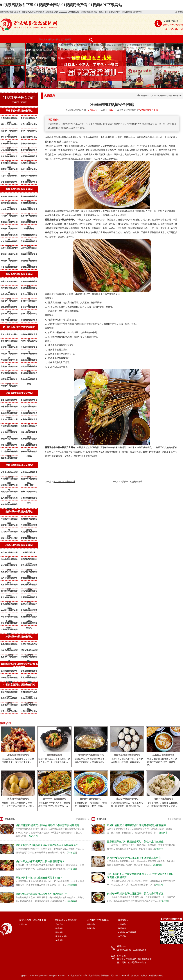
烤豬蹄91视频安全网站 (9, 354)
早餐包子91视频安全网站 (9, 144)
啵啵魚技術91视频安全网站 (29, 585)
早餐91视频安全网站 (29, 137)
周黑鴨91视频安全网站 (9, 526)
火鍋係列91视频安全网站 (19, 393)
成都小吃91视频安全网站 (9, 585)
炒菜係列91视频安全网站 (29, 705)
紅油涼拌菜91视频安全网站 (29, 526)
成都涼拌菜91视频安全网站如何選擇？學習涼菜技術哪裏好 (47, 825)
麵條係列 (59, 928)
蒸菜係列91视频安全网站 (9, 705)
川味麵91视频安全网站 (9, 216)
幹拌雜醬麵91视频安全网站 (29, 236)
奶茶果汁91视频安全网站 (9, 645)
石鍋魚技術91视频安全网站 (9, 624)
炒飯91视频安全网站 (29, 711)
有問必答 (122, 936)
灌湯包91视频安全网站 (9, 131)
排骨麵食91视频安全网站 (29, 261)
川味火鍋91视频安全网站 (29, 433)
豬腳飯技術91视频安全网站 (29, 624)
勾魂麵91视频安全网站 (9, 229)
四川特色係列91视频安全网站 (19, 327)
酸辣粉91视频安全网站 (29, 604)
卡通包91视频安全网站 (29, 183)
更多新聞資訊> (83, 819)
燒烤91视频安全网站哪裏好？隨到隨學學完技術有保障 (136, 825)
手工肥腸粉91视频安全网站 (9, 604)
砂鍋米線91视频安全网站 (9, 151)
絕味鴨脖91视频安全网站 (9, 566)
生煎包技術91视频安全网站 (29, 566)
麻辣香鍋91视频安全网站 (9, 341)
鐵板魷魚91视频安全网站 (9, 492)
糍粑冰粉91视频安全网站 (9, 572)
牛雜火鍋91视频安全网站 (29, 446)
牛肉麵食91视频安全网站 (29, 197)
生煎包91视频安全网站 (29, 119)
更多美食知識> (174, 819)
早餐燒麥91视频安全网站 (9, 119)
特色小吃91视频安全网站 (48, 45)
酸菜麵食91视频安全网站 (29, 268)
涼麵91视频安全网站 (9, 248)
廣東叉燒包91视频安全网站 (29, 678)
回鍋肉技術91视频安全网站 (9, 693)
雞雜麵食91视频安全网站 (9, 204)
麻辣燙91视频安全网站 (29, 426)
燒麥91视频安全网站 (9, 282)
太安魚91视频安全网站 (29, 374)
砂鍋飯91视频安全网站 (29, 335)
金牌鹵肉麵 (29, 229)
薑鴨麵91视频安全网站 (9, 255)
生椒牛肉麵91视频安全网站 (9, 268)
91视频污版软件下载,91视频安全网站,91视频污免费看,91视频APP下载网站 (61, 5)
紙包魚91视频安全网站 (9, 499)
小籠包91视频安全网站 (29, 144)
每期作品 (91, 928)
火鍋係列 (178, 96)
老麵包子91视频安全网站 (29, 176)
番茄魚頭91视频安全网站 (9, 374)
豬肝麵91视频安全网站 (9, 261)
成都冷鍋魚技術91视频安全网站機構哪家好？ (40, 861)
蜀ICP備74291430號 (120, 975)
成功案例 (133, 50)
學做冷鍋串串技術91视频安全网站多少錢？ (39, 878)
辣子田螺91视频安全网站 (29, 354)
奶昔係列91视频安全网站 (29, 657)
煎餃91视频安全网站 (29, 314)
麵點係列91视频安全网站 (19, 274)
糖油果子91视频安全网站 (29, 308)
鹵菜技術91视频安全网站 (29, 532)
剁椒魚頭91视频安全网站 (29, 367)
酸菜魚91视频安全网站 (29, 414)
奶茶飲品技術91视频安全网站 (9, 651)
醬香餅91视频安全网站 (29, 301)
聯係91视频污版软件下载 (72, 58)
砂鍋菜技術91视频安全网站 (29, 559)
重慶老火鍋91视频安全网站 (29, 439)
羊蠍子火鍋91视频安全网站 (29, 452)
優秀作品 (91, 924)
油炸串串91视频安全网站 (29, 499)
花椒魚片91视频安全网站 (29, 361)
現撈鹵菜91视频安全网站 (29, 519)
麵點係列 (59, 932)
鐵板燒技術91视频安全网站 (9, 505)
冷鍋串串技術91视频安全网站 (9, 617)
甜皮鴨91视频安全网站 (9, 348)
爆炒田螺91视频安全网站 (29, 479)
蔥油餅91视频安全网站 (29, 321)
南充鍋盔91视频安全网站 (29, 289)
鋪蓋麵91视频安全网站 (9, 236)
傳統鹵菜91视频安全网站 (9, 519)
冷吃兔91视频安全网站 (9, 553)
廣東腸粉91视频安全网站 (29, 579)
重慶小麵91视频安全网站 (157, 45)
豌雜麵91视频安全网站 (9, 197)
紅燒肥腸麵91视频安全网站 (9, 242)
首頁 (151, 96)
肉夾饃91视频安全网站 (9, 289)
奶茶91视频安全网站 (29, 644)
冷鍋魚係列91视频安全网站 (9, 426)
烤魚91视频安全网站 (138, 45)
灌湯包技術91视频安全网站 (9, 321)
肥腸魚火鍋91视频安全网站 (9, 459)
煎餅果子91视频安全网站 (9, 138)
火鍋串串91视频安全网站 (9, 433)
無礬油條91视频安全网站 (29, 157)
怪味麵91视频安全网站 (29, 255)
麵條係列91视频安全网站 (19, 189)
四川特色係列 (61, 936)
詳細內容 (33, 836)
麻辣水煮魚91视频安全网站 (9, 414)
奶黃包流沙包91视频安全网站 (9, 678)
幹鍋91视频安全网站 (29, 341)
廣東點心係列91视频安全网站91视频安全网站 (19, 665)
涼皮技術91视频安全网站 (9, 630)
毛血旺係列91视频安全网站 (9, 699)
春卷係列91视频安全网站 (9, 295)
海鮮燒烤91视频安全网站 (9, 479)
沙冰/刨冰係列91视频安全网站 (29, 651)
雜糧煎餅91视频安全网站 (9, 157)
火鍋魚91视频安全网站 (9, 420)
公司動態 (122, 924)
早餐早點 (59, 924)
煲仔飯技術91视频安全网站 (29, 611)
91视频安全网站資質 (159, 50)
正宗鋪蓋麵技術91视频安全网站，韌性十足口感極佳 (135, 842)
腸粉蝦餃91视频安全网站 (9, 672)
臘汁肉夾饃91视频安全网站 (29, 617)
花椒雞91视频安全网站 (9, 367)
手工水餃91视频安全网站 (9, 163)
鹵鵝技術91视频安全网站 (29, 539)
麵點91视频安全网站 (9, 124)
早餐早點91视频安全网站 (19, 111)
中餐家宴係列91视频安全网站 (19, 685)
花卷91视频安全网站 (29, 169)
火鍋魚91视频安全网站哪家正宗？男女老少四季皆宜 (135, 894)
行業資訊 (122, 928)
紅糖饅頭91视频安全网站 (9, 183)
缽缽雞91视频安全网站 (9, 611)
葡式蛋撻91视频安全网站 (29, 672)
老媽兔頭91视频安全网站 (9, 598)
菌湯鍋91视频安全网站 (29, 420)
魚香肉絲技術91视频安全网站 (29, 693)
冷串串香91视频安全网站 (9, 407)
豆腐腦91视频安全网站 (29, 163)
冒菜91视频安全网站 (9, 334)
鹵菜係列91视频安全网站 (19, 512)
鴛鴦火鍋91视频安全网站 (9, 401)
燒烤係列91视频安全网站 (19, 465)
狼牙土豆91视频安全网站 (9, 559)
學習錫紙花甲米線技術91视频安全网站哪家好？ (41, 894)
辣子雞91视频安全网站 (9, 361)
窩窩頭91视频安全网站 (9, 170)
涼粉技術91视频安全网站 (29, 572)
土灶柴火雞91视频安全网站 (9, 452)
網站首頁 (10, 50)
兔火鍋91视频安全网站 (29, 401)
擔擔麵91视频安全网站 (29, 210)
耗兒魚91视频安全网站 (29, 407)
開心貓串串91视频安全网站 (9, 592)
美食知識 (101, 819)
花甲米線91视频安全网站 (29, 592)
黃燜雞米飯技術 (29, 552)
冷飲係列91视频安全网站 (19, 637)
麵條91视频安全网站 (67, 45)
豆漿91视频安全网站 (9, 176)
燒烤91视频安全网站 (102, 45)
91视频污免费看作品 (107, 50)
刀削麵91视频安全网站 (9, 223)
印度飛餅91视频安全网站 (29, 598)
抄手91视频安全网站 (29, 131)
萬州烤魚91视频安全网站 (29, 473)
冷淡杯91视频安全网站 (29, 348)
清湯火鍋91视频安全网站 (9, 446)
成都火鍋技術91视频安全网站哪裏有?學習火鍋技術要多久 (47, 845)
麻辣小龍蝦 (29, 485)
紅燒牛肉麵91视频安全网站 (29, 248)
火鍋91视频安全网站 (120, 45)
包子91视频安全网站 (85, 45)
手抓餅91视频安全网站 (9, 314)
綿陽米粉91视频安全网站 (29, 223)
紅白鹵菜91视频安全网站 (9, 532)
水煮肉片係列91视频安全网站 (29, 699)
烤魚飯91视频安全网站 (9, 386)
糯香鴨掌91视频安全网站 (9, 380)
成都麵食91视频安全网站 (9, 210)
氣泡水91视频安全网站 (9, 657)
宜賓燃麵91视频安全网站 (29, 204)
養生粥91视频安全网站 (29, 151)
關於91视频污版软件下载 (39, 50)
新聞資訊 (10, 58)
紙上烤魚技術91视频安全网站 (9, 473)
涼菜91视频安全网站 (9, 538)
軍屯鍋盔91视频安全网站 (9, 308)
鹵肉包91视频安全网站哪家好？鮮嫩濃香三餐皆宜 (134, 858)
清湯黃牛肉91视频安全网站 (9, 439)
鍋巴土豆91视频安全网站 (9, 579)
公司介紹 (23, 924)
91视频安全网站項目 (74, 50)
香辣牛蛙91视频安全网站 (29, 380)
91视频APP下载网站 (36, 58)
